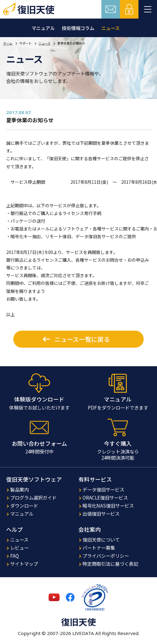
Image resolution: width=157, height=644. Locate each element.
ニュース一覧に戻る (82, 339)
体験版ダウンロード (39, 399)
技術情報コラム (78, 28)
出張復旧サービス (101, 513)
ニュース (110, 28)
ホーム (8, 43)
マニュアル (43, 28)
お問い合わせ (111, 9)
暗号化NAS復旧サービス (108, 505)
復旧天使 (36, 9)
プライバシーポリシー (106, 556)
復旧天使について (101, 539)
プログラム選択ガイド (33, 497)
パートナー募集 (99, 547)
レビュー (19, 547)
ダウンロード (24, 505)
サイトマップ (24, 564)
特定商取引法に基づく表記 (110, 564)
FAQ (15, 556)
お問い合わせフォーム (39, 443)
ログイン (129, 9)
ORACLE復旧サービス (105, 497)
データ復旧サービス (103, 489)
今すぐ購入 (118, 443)
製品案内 (19, 489)
